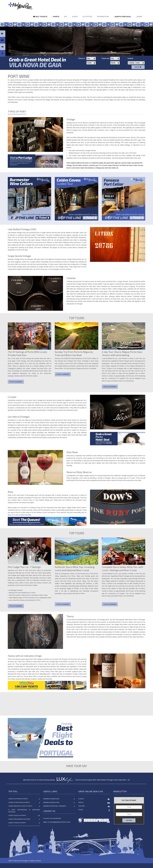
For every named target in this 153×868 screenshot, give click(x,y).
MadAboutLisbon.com (51, 799)
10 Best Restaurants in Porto (19, 819)
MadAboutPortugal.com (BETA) (55, 806)
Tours (81, 810)
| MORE (139, 17)
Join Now (129, 820)
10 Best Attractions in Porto (19, 802)
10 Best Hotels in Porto (17, 815)
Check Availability (16, 382)
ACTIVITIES (87, 17)
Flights (81, 799)
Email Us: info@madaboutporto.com (57, 822)
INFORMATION (103, 17)
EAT (66, 17)
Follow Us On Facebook (52, 818)
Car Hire (81, 806)
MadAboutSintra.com (51, 802)
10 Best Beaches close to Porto (20, 806)
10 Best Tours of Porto (17, 823)
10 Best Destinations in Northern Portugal (24, 811)
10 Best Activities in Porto (18, 799)
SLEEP (75, 17)
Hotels (81, 802)
